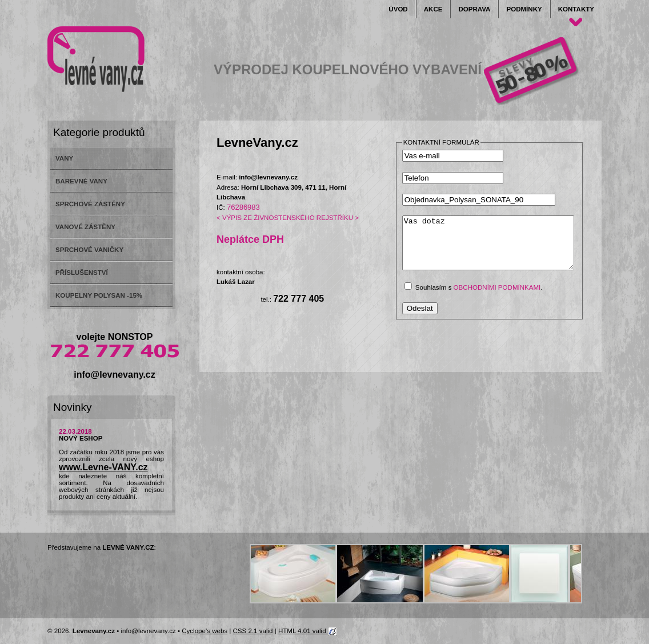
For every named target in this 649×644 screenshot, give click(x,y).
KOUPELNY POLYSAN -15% (99, 295)
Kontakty (576, 9)
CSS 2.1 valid (253, 631)
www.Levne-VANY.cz (103, 467)
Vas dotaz (498, 248)
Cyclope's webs (205, 631)
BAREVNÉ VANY (81, 181)
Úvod (398, 9)
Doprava (474, 9)
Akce (433, 9)
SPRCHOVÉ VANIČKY (89, 250)
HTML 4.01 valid (308, 631)
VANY (64, 158)
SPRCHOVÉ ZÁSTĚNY (90, 204)
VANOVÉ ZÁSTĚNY (85, 227)
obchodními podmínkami (497, 298)
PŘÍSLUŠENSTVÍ (82, 273)
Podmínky (524, 9)
